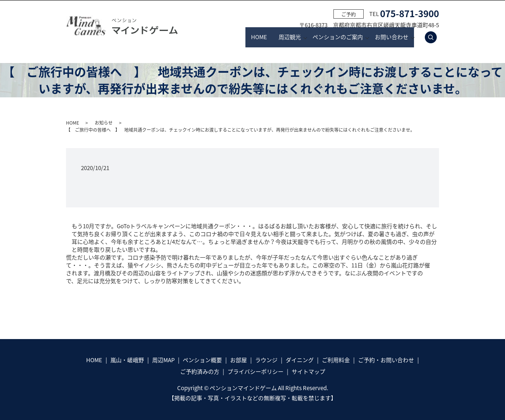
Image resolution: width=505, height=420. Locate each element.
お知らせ (104, 123)
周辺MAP (163, 360)
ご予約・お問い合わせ (386, 360)
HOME (224, 37)
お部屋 (239, 360)
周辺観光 (269, 37)
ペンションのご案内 (327, 37)
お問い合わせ (392, 37)
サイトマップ (308, 372)
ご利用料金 (336, 360)
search (435, 37)
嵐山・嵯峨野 (127, 360)
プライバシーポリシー (255, 372)
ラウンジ (266, 360)
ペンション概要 (202, 360)
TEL (404, 14)
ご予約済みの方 (200, 372)
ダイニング (300, 360)
